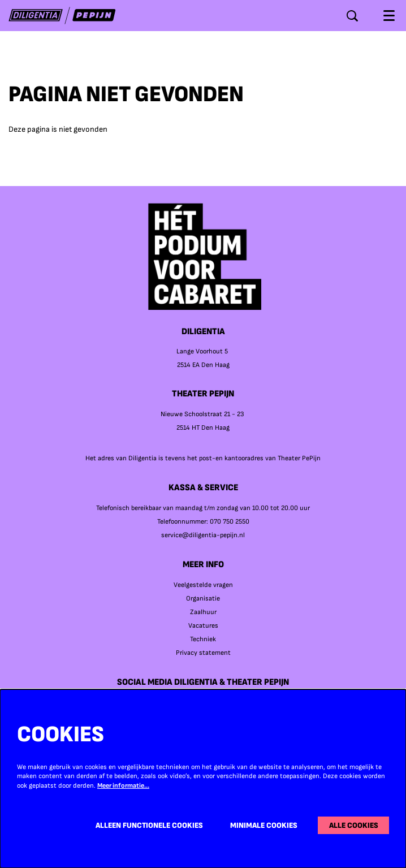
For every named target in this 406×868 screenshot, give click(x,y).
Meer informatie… (123, 786)
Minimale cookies (264, 825)
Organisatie (203, 599)
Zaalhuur (203, 612)
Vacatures (203, 626)
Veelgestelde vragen (203, 585)
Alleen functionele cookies (149, 825)
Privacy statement (203, 653)
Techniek (203, 639)
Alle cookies (354, 825)
